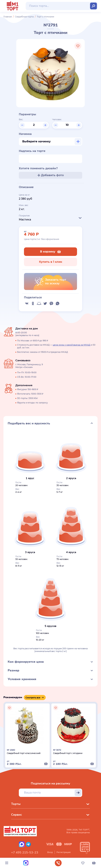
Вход (50, 852)
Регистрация (64, 852)
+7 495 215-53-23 (25, 852)
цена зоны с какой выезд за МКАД (72, 345)
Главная (8, 17)
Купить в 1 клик (51, 262)
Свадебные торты (24, 17)
